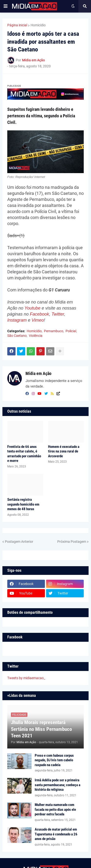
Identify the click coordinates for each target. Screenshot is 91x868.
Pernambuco (54, 331)
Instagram (17, 320)
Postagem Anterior (19, 542)
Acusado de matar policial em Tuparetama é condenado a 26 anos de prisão (56, 834)
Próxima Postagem (72, 542)
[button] (6, 6)
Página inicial (17, 25)
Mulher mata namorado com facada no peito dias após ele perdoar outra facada (55, 809)
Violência (36, 336)
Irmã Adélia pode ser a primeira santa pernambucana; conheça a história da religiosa (58, 785)
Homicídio (38, 25)
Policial (71, 331)
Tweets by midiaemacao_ (26, 678)
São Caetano (17, 336)
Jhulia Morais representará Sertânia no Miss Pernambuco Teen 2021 (41, 729)
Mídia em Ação (38, 373)
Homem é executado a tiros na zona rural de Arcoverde (64, 451)
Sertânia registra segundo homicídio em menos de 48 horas (23, 504)
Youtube (33, 308)
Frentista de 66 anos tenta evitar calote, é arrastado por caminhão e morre (24, 454)
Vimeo (38, 320)
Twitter (58, 314)
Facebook (39, 314)
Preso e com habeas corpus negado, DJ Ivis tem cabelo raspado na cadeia (54, 760)
